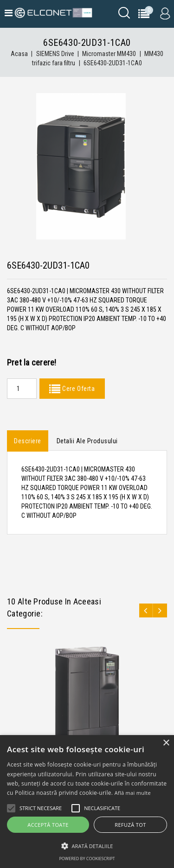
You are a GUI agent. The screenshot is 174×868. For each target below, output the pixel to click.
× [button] (166, 743)
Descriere (28, 441)
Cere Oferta (77, 389)
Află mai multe (133, 793)
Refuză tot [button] (130, 825)
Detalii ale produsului (87, 441)
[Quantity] (22, 389)
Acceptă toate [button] (48, 825)
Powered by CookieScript (87, 859)
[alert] (87, 802)
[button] (87, 846)
